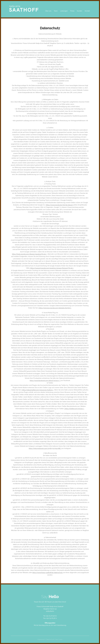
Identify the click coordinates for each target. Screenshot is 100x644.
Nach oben (59, 639)
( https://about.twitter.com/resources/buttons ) (37, 390)
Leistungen (64, 11)
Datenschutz (50, 639)
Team (56, 11)
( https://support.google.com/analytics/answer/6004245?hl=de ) (52, 268)
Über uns (48, 11)
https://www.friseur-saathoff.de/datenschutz (48, 573)
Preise (72, 11)
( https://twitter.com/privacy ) (74, 409)
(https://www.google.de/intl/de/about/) (60, 205)
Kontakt (87, 11)
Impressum (41, 639)
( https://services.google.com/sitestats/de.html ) (55, 308)
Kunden (80, 11)
